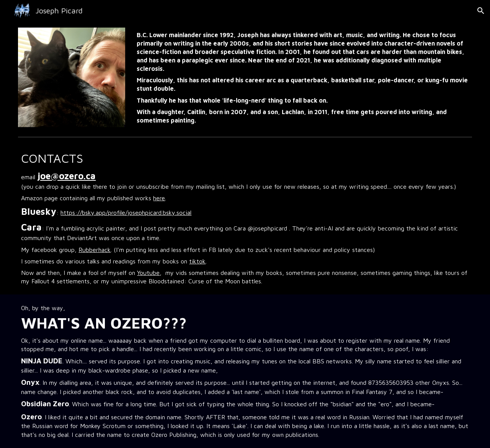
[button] (481, 11)
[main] (303, 78)
